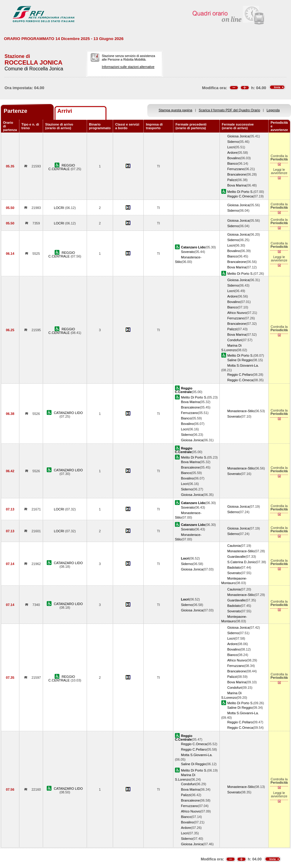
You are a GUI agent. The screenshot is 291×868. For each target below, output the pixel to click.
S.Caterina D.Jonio (241, 562)
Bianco (232, 163)
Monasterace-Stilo (241, 411)
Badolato (234, 567)
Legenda (273, 110)
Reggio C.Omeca (240, 196)
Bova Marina (237, 185)
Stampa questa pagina (175, 110)
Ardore (232, 153)
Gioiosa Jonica (238, 136)
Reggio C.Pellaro (240, 375)
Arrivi (65, 111)
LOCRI (60, 208)
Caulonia (234, 546)
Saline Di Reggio (240, 360)
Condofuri (235, 340)
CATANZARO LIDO (69, 413)
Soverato (188, 252)
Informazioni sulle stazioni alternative (128, 67)
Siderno (233, 142)
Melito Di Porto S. (240, 192)
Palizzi (232, 180)
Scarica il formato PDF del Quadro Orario (230, 110)
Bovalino (234, 158)
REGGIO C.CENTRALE (62, 167)
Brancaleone (237, 174)
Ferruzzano (236, 169)
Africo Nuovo (237, 313)
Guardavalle (236, 557)
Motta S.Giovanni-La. (243, 365)
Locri (231, 147)
